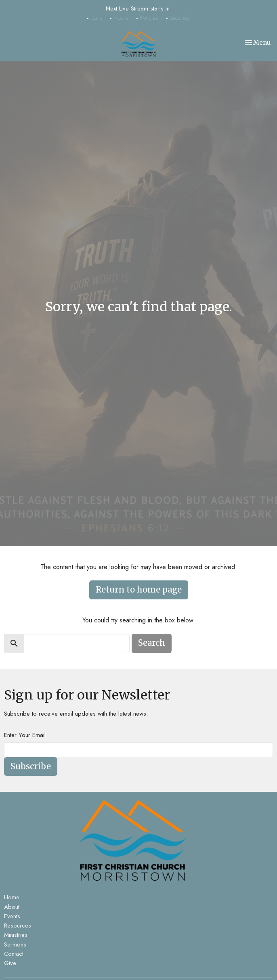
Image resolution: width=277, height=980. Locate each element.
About (12, 907)
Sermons (15, 944)
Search (152, 643)
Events (12, 916)
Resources (18, 926)
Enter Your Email (25, 735)
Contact (14, 954)
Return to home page (139, 589)
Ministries (16, 935)
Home (12, 897)
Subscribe (31, 766)
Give (10, 963)
